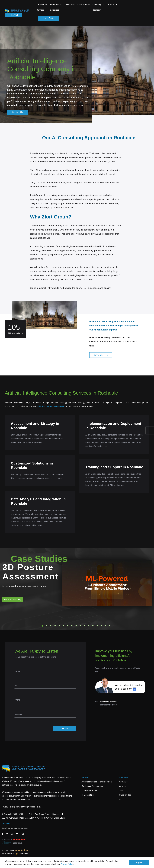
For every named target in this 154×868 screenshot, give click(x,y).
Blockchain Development (93, 786)
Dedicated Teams (89, 791)
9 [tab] (76, 626)
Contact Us (112, 5)
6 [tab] (64, 626)
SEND (65, 729)
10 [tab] (80, 626)
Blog (121, 799)
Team (122, 791)
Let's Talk (13, 15)
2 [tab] (47, 626)
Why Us (123, 786)
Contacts (6, 824)
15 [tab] (101, 626)
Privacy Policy (67, 864)
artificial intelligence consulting (51, 406)
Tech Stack (69, 5)
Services (85, 777)
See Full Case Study (13, 600)
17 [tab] (110, 626)
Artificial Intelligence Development (97, 782)
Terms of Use (21, 807)
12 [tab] (89, 626)
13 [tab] (93, 626)
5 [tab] (59, 626)
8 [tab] (72, 626)
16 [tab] (106, 626)
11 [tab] (85, 626)
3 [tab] (51, 626)
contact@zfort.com (109, 705)
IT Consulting (88, 795)
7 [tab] (68, 626)
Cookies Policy (35, 807)
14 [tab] (97, 626)
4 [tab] (55, 626)
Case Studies (84, 5)
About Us (123, 782)
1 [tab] (42, 626)
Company (98, 5)
